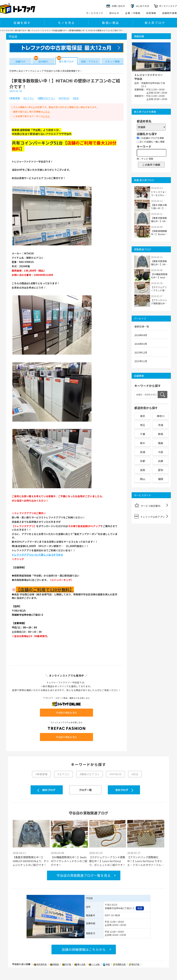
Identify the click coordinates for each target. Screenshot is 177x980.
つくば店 (94, 964)
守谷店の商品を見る (66, 713)
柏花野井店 (40, 964)
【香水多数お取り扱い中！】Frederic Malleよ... (159, 207)
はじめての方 (142, 6)
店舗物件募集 (170, 13)
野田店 (55, 964)
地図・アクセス (89, 61)
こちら (46, 112)
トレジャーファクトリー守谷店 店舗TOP (49, 30)
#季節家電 (15, 98)
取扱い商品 (111, 23)
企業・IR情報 (133, 13)
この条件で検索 (151, 165)
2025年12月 (141, 352)
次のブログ (122, 790)
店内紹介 (43, 61)
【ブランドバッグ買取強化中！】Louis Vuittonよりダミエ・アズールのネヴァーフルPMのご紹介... (145, 861)
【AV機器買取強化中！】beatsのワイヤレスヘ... (159, 276)
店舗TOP (20, 61)
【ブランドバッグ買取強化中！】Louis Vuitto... (160, 302)
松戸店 (67, 964)
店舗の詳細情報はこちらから (84, 949)
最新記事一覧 (142, 326)
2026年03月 (141, 344)
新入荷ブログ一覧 (23, 30)
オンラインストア (168, 6)
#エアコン (29, 98)
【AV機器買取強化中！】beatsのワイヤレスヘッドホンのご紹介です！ (69, 861)
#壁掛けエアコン (46, 98)
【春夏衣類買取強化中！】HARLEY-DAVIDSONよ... (159, 220)
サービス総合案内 (147, 505)
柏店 (107, 964)
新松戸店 (134, 964)
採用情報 (151, 13)
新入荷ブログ (155, 23)
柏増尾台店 (120, 964)
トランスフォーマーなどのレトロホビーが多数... (159, 194)
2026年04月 (141, 335)
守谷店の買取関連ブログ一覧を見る (84, 875)
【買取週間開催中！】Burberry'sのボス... (159, 233)
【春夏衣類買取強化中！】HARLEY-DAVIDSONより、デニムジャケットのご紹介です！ (31, 861)
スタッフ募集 (112, 61)
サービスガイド (95, 13)
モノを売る (66, 23)
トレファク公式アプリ (150, 516)
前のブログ (49, 790)
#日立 (76, 98)
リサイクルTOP (7, 30)
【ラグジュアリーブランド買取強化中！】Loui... (159, 289)
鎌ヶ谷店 (80, 964)
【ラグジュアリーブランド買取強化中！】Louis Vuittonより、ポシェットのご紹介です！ (107, 861)
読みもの (114, 13)
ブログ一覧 (85, 790)
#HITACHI (64, 98)
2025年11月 (141, 361)
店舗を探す (22, 23)
